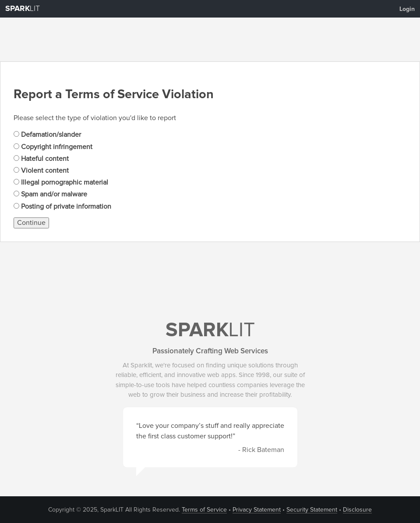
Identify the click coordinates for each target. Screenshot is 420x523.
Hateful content (41, 159)
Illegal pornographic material (61, 182)
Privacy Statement (257, 510)
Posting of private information (62, 206)
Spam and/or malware (50, 194)
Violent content (41, 171)
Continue (31, 223)
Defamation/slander (47, 135)
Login (407, 9)
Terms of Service (204, 510)
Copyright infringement (53, 147)
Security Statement (312, 510)
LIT (23, 9)
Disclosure (357, 510)
